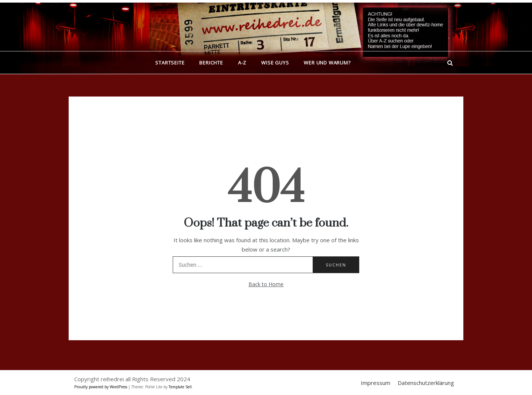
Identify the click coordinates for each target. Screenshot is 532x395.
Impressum (375, 383)
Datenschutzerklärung (426, 383)
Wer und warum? (327, 63)
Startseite (170, 63)
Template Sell (180, 387)
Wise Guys (275, 63)
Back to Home (266, 284)
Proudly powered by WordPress (101, 387)
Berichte (211, 63)
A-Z (242, 63)
